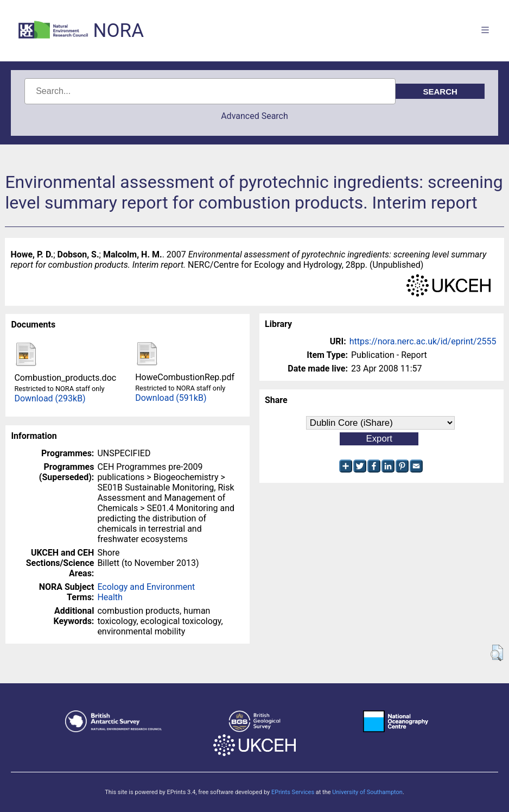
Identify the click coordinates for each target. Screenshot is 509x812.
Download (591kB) (171, 398)
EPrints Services (293, 792)
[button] (497, 653)
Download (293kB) (50, 398)
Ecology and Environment (146, 587)
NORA (119, 31)
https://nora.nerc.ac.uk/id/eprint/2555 (423, 341)
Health (110, 597)
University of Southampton (367, 792)
